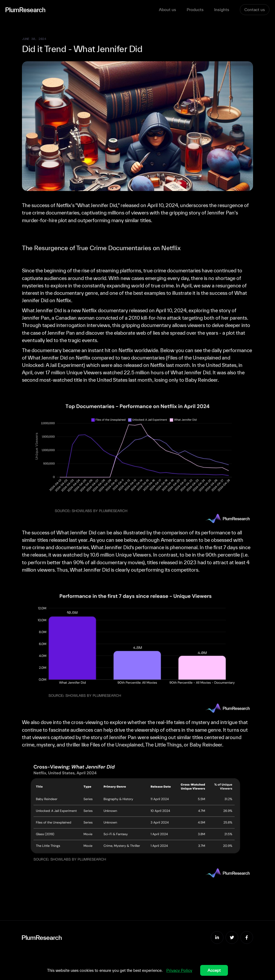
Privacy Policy (179, 970)
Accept (214, 970)
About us (168, 10)
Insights (222, 10)
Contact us (255, 10)
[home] (82, 10)
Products (195, 10)
